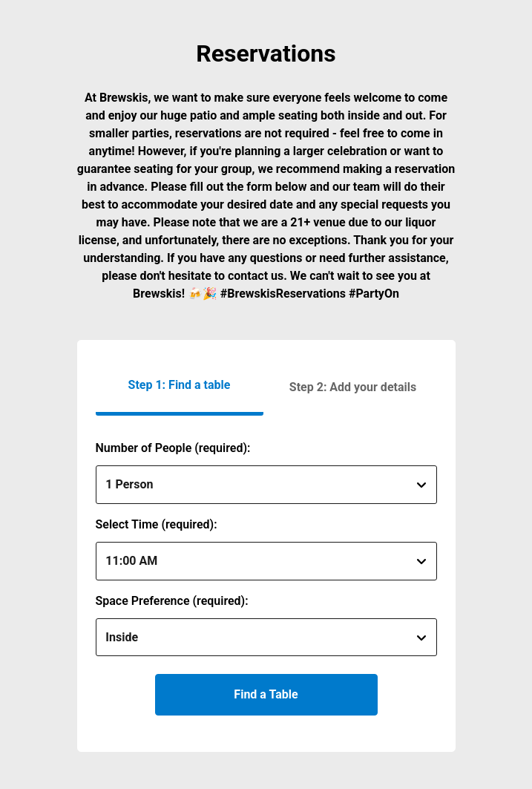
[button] (353, 387)
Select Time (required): (157, 524)
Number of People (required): (173, 448)
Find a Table (266, 694)
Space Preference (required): (172, 601)
